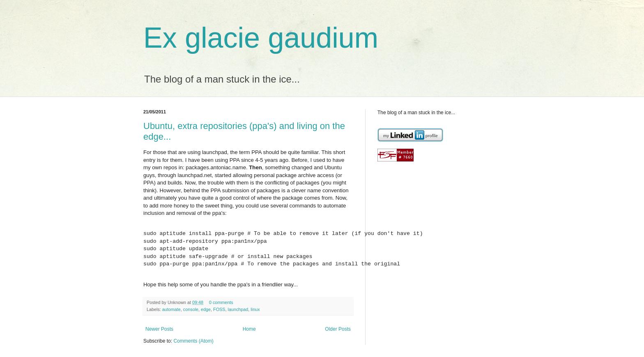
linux (255, 309)
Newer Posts (159, 329)
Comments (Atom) (193, 341)
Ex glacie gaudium (261, 38)
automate (171, 309)
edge (206, 309)
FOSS (219, 309)
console (191, 309)
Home (249, 329)
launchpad (238, 309)
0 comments (221, 302)
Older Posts (338, 329)
